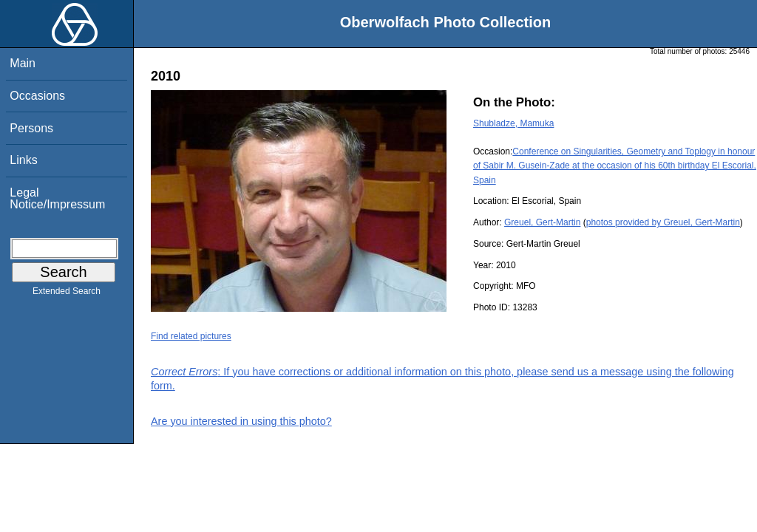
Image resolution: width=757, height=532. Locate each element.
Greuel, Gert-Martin (542, 222)
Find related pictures (191, 336)
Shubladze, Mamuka (513, 123)
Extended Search (67, 294)
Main (23, 63)
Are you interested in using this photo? (241, 421)
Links (23, 160)
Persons (31, 128)
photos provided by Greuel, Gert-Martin (663, 222)
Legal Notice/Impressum (57, 198)
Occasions (37, 96)
